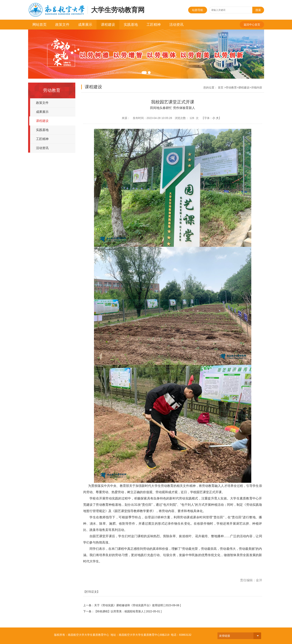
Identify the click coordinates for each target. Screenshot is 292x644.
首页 (221, 88)
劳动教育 (231, 88)
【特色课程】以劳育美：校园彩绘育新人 (119, 611)
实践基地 (131, 25)
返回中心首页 (252, 25)
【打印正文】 (91, 592)
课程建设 (108, 25)
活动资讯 (176, 25)
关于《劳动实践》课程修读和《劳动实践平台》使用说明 (129, 605)
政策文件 (62, 25)
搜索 (258, 10)
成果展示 (85, 25)
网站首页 (40, 25)
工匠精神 (154, 25)
